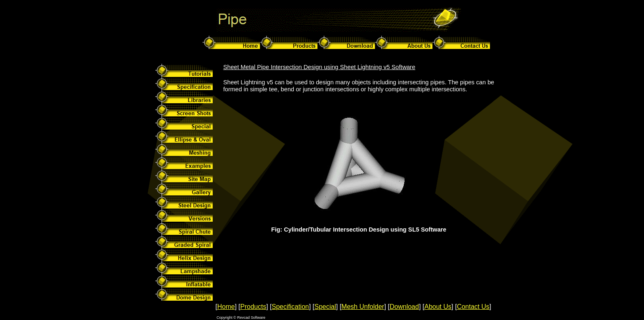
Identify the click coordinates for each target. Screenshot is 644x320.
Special (325, 307)
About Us (438, 307)
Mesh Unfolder (363, 307)
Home (226, 307)
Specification (290, 307)
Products (253, 307)
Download (404, 307)
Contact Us (473, 307)
